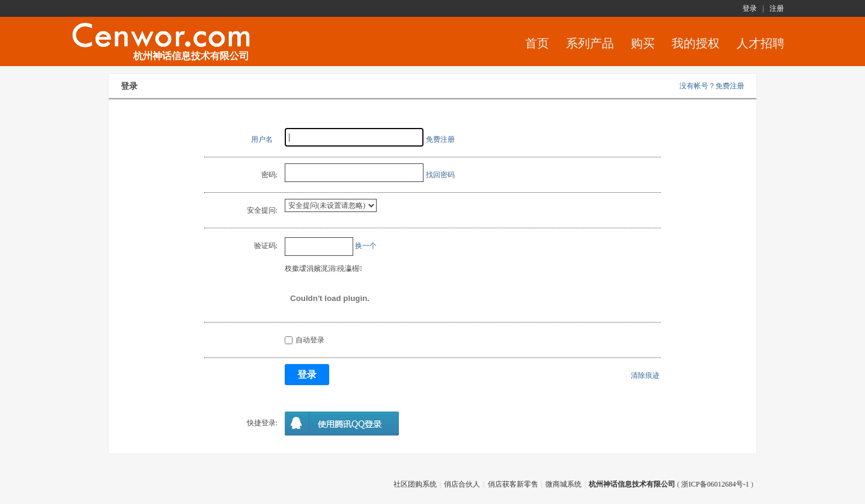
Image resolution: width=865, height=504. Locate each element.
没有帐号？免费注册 (712, 86)
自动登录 (305, 340)
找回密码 (440, 175)
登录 (750, 8)
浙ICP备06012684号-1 (715, 484)
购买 (643, 43)
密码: (269, 175)
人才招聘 (760, 43)
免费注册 (440, 139)
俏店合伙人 (462, 484)
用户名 (262, 139)
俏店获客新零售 (513, 484)
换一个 (366, 246)
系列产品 (590, 43)
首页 (537, 43)
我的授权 (696, 43)
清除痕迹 (645, 375)
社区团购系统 (415, 484)
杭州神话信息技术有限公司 (632, 484)
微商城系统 (563, 484)
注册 (777, 8)
